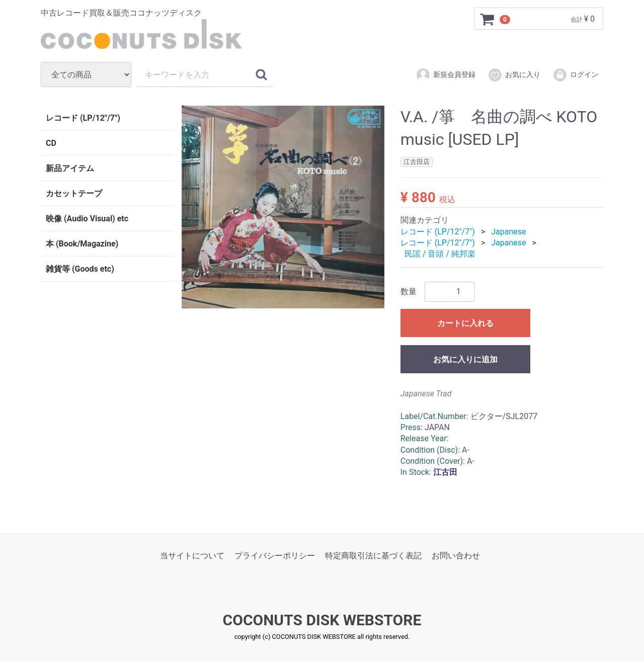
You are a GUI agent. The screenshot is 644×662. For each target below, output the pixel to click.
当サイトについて (192, 556)
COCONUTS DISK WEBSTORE (322, 620)
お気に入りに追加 (465, 359)
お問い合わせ (456, 556)
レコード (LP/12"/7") (83, 118)
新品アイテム (70, 168)
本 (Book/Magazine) (82, 244)
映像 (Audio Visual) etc (87, 219)
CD (51, 143)
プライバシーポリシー (275, 556)
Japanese (508, 231)
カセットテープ (74, 193)
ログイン (575, 75)
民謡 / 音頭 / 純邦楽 (440, 254)
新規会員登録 (446, 75)
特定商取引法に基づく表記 (373, 556)
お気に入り (514, 75)
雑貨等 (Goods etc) (80, 269)
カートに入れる (465, 323)
